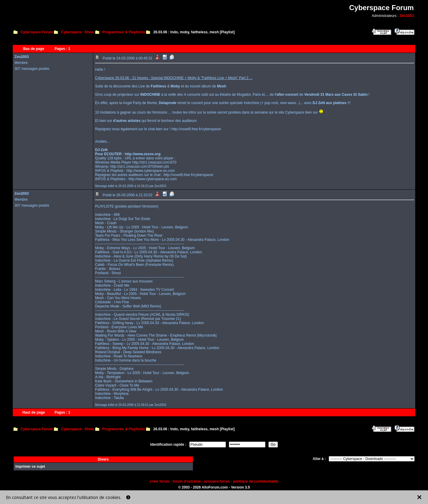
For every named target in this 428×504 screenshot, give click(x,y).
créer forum (160, 481)
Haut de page (34, 412)
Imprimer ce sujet (30, 467)
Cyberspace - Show (78, 32)
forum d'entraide (187, 481)
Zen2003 (407, 16)
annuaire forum (217, 481)
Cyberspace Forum (37, 32)
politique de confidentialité (256, 481)
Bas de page (34, 49)
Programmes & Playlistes (124, 32)
